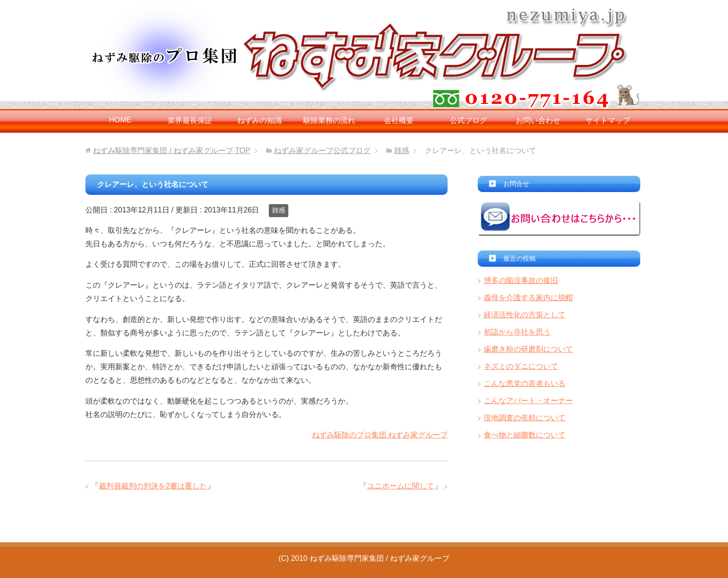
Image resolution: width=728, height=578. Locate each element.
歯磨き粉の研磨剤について (528, 349)
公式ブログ (468, 120)
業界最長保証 (190, 120)
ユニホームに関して (401, 486)
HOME (120, 120)
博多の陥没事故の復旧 (521, 280)
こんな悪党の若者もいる (525, 383)
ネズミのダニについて (521, 366)
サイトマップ (608, 120)
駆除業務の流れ (329, 120)
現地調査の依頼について (525, 418)
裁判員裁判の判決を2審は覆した (153, 486)
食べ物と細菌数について (525, 435)
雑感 (279, 210)
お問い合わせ (538, 120)
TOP (171, 151)
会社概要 (399, 120)
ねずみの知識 (260, 120)
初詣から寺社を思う (517, 332)
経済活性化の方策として (525, 315)
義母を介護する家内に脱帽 (528, 298)
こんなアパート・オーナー (528, 401)
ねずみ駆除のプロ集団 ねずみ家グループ (380, 435)
